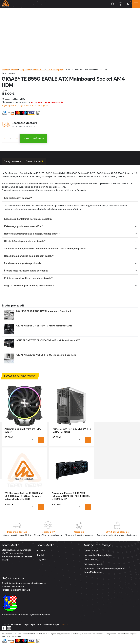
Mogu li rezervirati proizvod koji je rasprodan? (29, 286)
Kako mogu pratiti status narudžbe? (23, 226)
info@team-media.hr (12, 557)
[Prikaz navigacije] (136, 4)
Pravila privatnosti (93, 564)
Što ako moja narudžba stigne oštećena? (26, 271)
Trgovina (14, 70)
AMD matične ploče (55, 70)
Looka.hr (64, 624)
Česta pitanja (35, 161)
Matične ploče (39, 70)
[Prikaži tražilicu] (113, 4)
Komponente (25, 70)
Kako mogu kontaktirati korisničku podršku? (28, 219)
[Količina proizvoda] (11, 138)
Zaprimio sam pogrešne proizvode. (23, 263)
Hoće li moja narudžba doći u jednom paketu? (29, 256)
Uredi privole (90, 559)
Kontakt (41, 555)
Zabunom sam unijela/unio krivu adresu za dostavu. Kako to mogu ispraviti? (45, 249)
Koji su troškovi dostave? (18, 198)
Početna (5, 70)
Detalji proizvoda (13, 161)
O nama (41, 550)
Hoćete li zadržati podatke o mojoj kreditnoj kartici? (32, 234)
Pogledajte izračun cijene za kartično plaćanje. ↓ (25, 105)
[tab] (13, 161)
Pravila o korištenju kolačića (98, 555)
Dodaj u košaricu (33, 138)
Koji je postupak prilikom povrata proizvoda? (28, 278)
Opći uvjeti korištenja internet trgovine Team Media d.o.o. (104, 570)
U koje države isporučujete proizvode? (25, 241)
